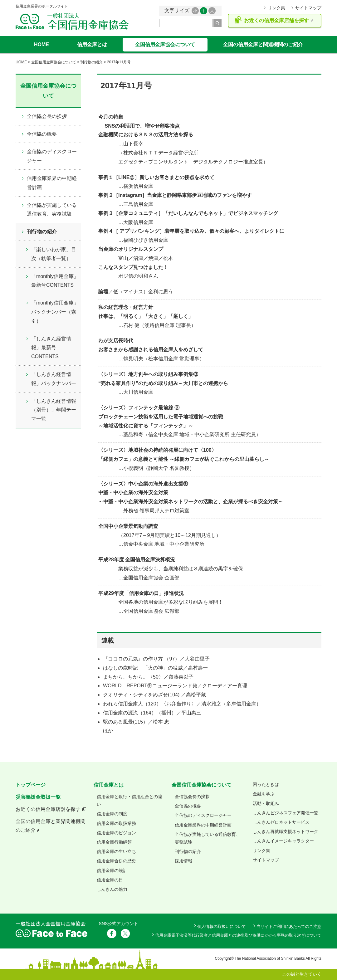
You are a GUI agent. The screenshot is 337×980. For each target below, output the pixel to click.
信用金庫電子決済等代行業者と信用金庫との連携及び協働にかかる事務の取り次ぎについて (238, 935)
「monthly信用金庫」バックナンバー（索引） (55, 312)
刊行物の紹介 (91, 62)
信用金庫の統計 (112, 870)
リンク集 (276, 8)
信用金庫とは (92, 44)
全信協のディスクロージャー (52, 156)
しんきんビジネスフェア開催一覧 (286, 813)
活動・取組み (266, 803)
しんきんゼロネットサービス (281, 822)
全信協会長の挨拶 (47, 116)
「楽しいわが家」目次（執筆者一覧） (54, 254)
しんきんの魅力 (112, 889)
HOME (42, 44)
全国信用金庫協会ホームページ (72, 21)
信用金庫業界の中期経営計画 (52, 183)
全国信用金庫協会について (165, 44)
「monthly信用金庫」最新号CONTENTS (55, 281)
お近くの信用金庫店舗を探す (48, 809)
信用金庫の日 (110, 880)
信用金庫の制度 (112, 814)
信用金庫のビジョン (116, 833)
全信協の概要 (42, 134)
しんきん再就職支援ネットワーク (286, 831)
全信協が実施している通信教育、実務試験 (52, 210)
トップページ (31, 785)
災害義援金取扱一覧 (38, 797)
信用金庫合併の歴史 (116, 861)
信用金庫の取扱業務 (116, 823)
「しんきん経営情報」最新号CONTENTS (51, 348)
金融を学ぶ (264, 794)
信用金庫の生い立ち (116, 851)
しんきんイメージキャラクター (283, 841)
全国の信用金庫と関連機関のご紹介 (263, 44)
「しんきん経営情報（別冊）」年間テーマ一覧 (54, 410)
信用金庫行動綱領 (114, 842)
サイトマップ (308, 8)
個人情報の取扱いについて (222, 926)
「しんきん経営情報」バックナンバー (54, 379)
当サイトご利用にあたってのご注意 (289, 926)
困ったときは (266, 784)
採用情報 (183, 861)
